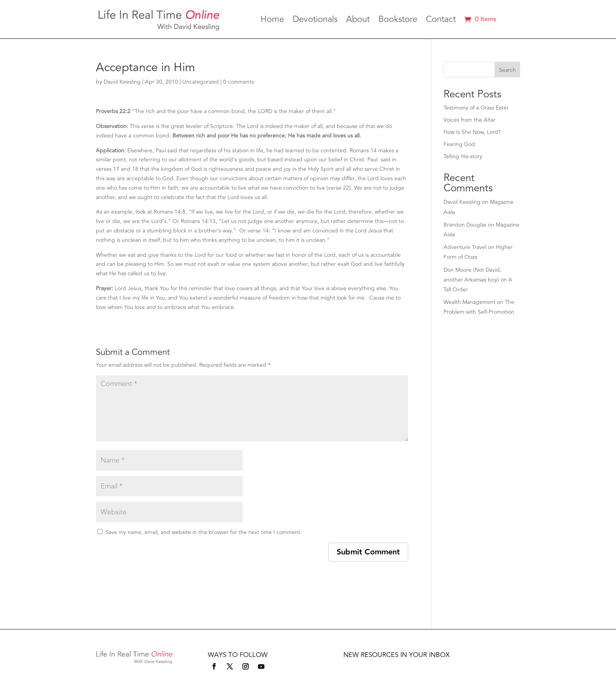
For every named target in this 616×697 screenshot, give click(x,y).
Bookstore (398, 21)
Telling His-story (463, 156)
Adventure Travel (465, 247)
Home (272, 21)
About (358, 21)
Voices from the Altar (469, 120)
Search (507, 70)
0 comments (238, 82)
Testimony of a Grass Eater (476, 108)
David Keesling (122, 82)
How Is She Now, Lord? (472, 132)
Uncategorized (201, 82)
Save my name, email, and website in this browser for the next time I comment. (203, 532)
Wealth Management (469, 302)
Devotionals (315, 21)
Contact (441, 21)
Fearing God (459, 144)
